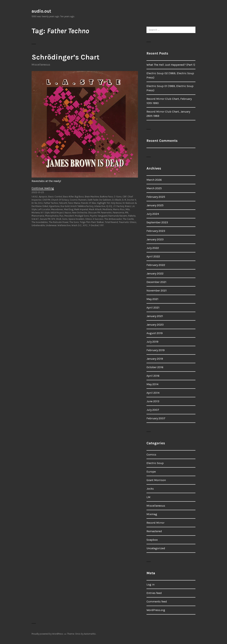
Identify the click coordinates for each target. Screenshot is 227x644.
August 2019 (155, 333)
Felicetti (63, 203)
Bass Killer (68, 197)
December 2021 (156, 282)
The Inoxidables (40, 222)
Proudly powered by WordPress (47, 634)
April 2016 (153, 376)
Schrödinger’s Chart (66, 57)
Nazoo (68, 213)
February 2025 (156, 197)
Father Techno (51, 203)
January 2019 (155, 359)
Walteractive (64, 225)
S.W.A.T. (35, 219)
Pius (61, 216)
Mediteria (107, 209)
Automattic (90, 634)
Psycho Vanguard (99, 216)
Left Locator (44, 209)
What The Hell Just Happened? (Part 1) (171, 65)
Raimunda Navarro (118, 216)
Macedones (57, 209)
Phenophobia (52, 216)
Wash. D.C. (77, 225)
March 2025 (154, 188)
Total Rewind (111, 222)
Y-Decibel (94, 225)
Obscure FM (94, 213)
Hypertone (54, 206)
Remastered (154, 531)
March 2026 (154, 180)
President (69, 216)
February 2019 (156, 350)
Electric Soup (155, 463)
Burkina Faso (106, 197)
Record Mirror (155, 523)
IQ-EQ (109, 206)
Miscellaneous (41, 65)
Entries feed (154, 593)
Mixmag (152, 514)
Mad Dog (69, 209)
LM (148, 497)
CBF (125, 197)
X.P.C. (85, 225)
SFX (53, 219)
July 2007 (153, 410)
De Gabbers (105, 200)
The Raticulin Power (59, 222)
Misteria (36, 213)
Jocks (150, 489)
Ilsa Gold (65, 206)
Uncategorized (156, 548)
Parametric (106, 213)
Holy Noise (116, 203)
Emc (41, 203)
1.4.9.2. (35, 197)
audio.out (41, 11)
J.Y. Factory (119, 206)
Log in (150, 584)
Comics (151, 455)
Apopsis (43, 197)
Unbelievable (38, 225)
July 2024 (153, 214)
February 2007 (156, 418)
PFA (127, 213)
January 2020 (155, 325)
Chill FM (46, 200)
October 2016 (155, 367)
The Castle (128, 219)
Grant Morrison (156, 480)
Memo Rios (119, 209)
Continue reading (43, 188)
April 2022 (153, 256)
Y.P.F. (102, 225)
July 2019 (152, 342)
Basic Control (55, 197)
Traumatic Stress (128, 222)
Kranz (128, 206)
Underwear (51, 225)
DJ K (124, 200)
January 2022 (155, 273)
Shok (59, 219)
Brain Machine (92, 197)
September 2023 (157, 222)
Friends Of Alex (88, 203)
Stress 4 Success (94, 219)
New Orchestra (80, 213)
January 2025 (155, 205)
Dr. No (34, 203)
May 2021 (152, 299)
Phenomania (38, 216)
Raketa (132, 216)
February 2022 (156, 265)
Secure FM (45, 219)
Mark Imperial (81, 209)
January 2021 (155, 316)
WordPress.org (156, 610)
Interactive (100, 206)
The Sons (74, 222)
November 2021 (157, 290)
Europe (151, 472)
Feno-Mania (74, 203)
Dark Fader (93, 200)
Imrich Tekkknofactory (82, 206)
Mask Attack (95, 209)
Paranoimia (118, 213)
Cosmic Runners (78, 200)
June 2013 (153, 401)
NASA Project (57, 213)
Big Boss (79, 197)
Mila (128, 209)
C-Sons (118, 197)
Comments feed (157, 601)
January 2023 (155, 239)
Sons (65, 219)
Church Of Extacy (60, 200)
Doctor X (132, 200)
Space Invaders (76, 219)
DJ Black (117, 200)
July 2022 (153, 248)
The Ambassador (113, 219)
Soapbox (152, 540)
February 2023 (156, 231)
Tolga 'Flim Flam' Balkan (92, 222)
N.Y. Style (45, 213)
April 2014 (153, 393)
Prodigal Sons (82, 216)
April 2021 (153, 308)
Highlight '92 (103, 203)
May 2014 (152, 384)
